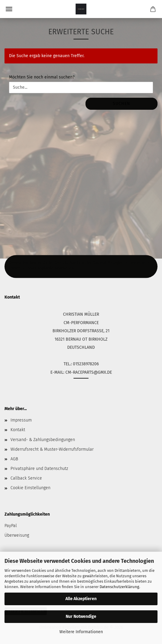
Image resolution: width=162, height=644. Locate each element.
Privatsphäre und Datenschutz (39, 469)
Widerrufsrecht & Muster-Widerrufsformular (52, 449)
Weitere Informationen (81, 632)
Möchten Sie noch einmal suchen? (42, 77)
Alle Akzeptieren (81, 599)
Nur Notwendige (81, 616)
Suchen (121, 104)
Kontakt (18, 430)
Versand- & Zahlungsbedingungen (43, 440)
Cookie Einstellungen (30, 488)
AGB (14, 459)
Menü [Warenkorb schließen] (9, 9)
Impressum (21, 420)
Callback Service (26, 478)
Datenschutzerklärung (119, 587)
